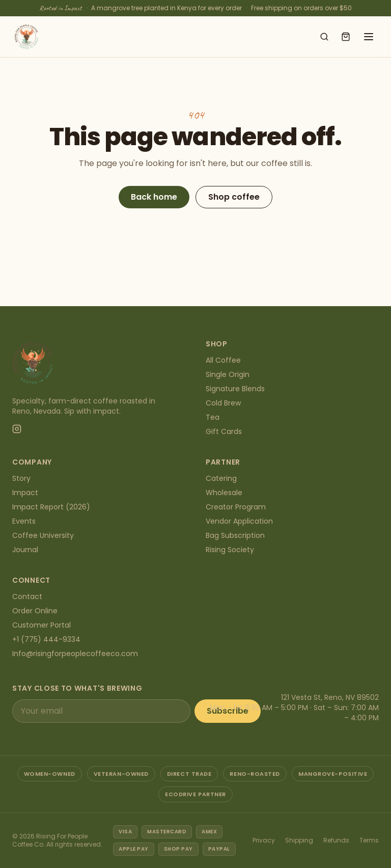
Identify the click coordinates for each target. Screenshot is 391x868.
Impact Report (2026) (51, 507)
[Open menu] (369, 37)
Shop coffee (234, 197)
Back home (154, 197)
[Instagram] (17, 429)
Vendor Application (239, 521)
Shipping (299, 840)
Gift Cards (224, 431)
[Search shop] (324, 37)
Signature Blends (235, 389)
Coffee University (43, 535)
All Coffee (223, 360)
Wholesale (224, 493)
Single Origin (228, 374)
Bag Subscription (235, 535)
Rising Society (230, 550)
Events (24, 521)
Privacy (264, 840)
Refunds (336, 840)
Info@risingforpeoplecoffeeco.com (75, 654)
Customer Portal (41, 625)
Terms (369, 840)
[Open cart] (346, 37)
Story (21, 478)
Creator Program (236, 507)
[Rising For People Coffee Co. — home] (26, 37)
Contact (27, 596)
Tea (213, 417)
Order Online (35, 611)
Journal (25, 550)
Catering (221, 478)
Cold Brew (223, 403)
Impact (25, 493)
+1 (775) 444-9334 (46, 639)
